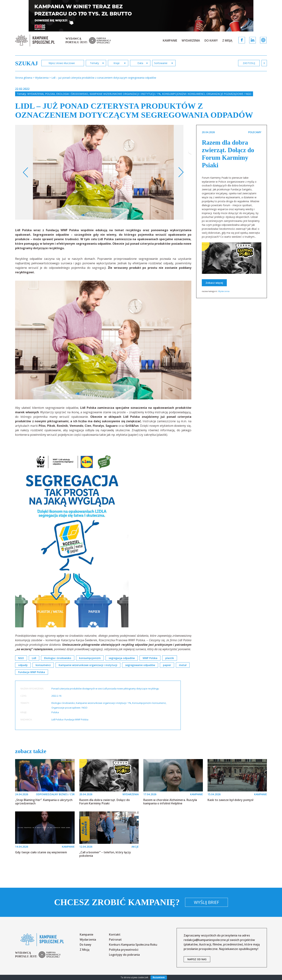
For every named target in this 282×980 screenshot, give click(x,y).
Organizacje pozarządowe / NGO (229, 94)
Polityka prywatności (124, 950)
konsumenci (43, 665)
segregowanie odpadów (140, 665)
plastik (170, 658)
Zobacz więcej (214, 283)
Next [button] (181, 172)
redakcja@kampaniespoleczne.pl (206, 940)
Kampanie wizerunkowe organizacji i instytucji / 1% (125, 94)
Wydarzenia (191, 40)
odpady (23, 665)
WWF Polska (150, 658)
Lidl (34, 658)
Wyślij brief (206, 902)
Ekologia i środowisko (72, 94)
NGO (21, 658)
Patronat (115, 940)
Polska (50, 94)
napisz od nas (197, 959)
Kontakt (115, 934)
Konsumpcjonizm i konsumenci (183, 94)
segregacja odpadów (122, 658)
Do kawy (211, 40)
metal (183, 665)
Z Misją (227, 40)
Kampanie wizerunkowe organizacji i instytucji (88, 665)
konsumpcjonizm (90, 658)
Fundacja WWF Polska (32, 672)
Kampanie (170, 40)
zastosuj (249, 63)
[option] (103, 172)
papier (167, 665)
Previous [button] (26, 172)
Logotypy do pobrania (124, 955)
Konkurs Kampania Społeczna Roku (133, 945)
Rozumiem (159, 977)
